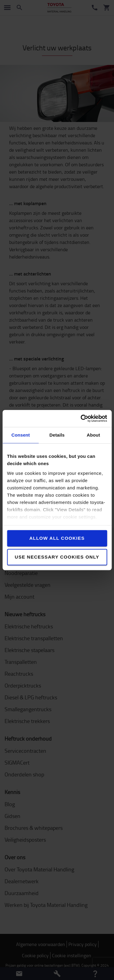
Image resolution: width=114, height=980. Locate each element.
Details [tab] (57, 435)
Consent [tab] (21, 435)
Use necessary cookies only (57, 557)
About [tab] (93, 435)
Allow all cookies (57, 538)
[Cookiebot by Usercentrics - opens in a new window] (81, 418)
